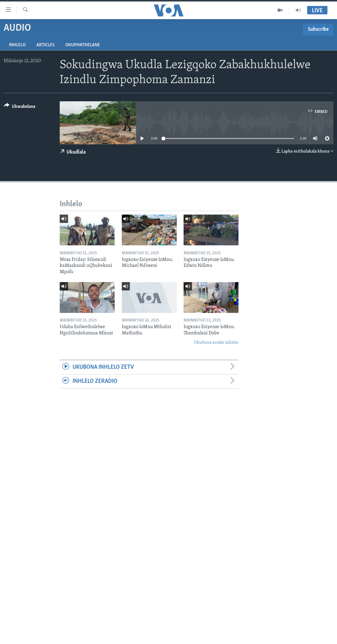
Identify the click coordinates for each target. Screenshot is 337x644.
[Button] (20, 107)
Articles (46, 45)
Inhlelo (17, 45)
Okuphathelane (83, 45)
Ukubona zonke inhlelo (216, 343)
